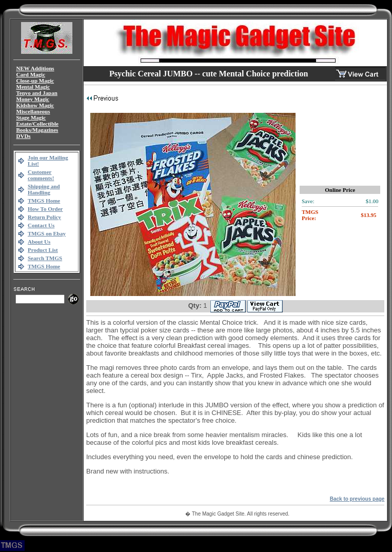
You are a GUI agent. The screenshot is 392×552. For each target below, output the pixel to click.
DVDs (24, 136)
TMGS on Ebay (47, 233)
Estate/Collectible (37, 124)
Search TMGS (45, 258)
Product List (43, 250)
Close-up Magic (35, 81)
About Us (39, 242)
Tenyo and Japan (37, 93)
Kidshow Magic (35, 105)
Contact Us (41, 225)
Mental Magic (33, 87)
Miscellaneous (33, 111)
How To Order (45, 209)
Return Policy (44, 217)
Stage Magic (31, 117)
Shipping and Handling (44, 189)
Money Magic (33, 99)
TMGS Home (44, 201)
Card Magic (31, 74)
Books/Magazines (37, 130)
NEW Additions (35, 68)
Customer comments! (41, 175)
